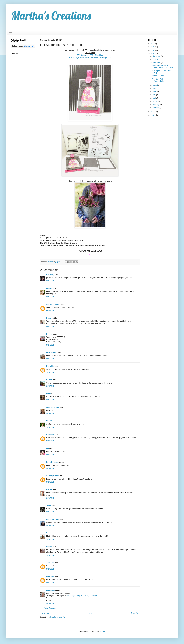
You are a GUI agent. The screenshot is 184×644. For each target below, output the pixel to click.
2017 (153, 44)
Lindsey (49, 288)
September (157, 63)
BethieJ (49, 334)
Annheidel (50, 563)
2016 (153, 47)
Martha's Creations (51, 15)
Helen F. (49, 380)
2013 (153, 112)
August (155, 85)
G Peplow (50, 576)
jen (48, 448)
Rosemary (50, 275)
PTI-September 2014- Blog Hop (90, 55)
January (156, 108)
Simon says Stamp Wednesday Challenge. (82, 596)
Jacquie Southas (53, 407)
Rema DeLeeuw (53, 462)
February (156, 105)
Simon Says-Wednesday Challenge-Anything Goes (90, 58)
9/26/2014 (50, 441)
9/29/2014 (50, 603)
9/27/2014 (50, 583)
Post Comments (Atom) (59, 617)
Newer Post (45, 613)
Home (11, 33)
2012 (153, 115)
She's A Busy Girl (53, 304)
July (154, 88)
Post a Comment (50, 608)
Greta (48, 394)
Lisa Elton (50, 421)
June (155, 92)
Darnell (49, 318)
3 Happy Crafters (53, 476)
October (156, 59)
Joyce (49, 505)
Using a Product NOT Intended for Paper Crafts (163, 66)
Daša (48, 533)
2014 (153, 53)
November (157, 56)
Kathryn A (50, 435)
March (155, 101)
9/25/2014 (50, 281)
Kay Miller (50, 366)
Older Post (135, 613)
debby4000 (51, 590)
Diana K (49, 489)
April (154, 98)
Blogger (102, 632)
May (154, 95)
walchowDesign (53, 519)
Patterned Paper (158, 76)
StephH (49, 547)
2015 (153, 50)
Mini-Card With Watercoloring (158, 80)
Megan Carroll (52, 352)
